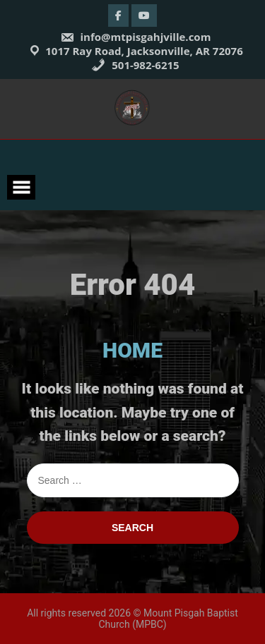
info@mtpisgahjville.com (136, 37)
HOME (132, 350)
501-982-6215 (135, 65)
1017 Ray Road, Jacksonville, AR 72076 (144, 51)
